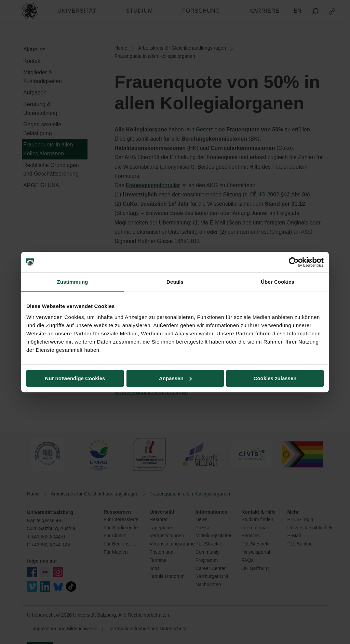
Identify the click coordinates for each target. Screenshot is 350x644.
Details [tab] (175, 282)
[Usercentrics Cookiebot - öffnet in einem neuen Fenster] (294, 262)
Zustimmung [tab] (73, 282)
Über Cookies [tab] (278, 282)
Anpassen (175, 378)
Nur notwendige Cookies (75, 378)
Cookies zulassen (275, 378)
